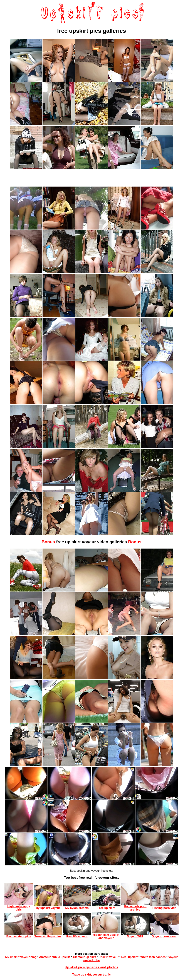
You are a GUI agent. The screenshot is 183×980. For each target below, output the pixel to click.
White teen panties (153, 957)
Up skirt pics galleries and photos (91, 967)
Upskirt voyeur (108, 957)
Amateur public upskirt (55, 957)
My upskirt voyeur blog (21, 957)
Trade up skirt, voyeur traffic (91, 975)
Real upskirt (130, 957)
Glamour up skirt (84, 957)
